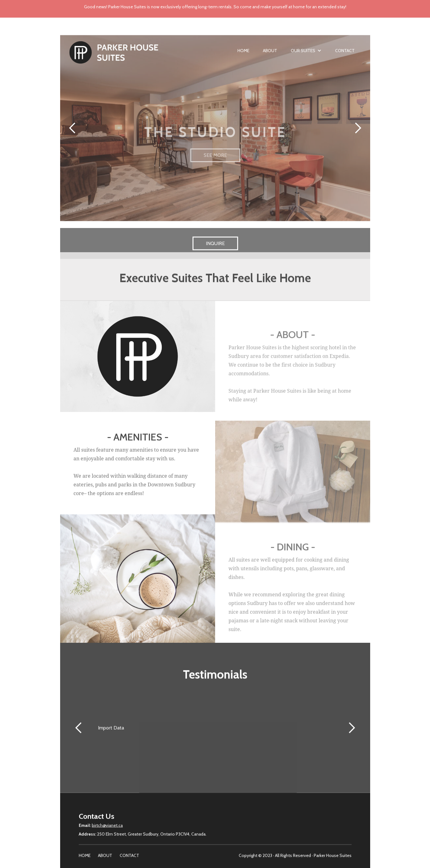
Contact (345, 53)
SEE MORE (215, 163)
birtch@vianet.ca (107, 828)
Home (243, 53)
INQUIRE (215, 249)
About (270, 53)
